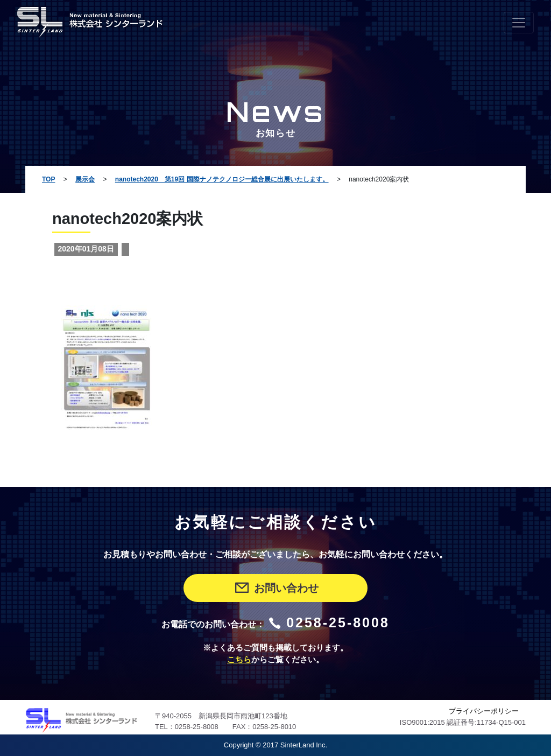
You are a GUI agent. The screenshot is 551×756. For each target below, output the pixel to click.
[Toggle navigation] (519, 23)
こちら (239, 660)
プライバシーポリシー (484, 711)
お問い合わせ (276, 588)
